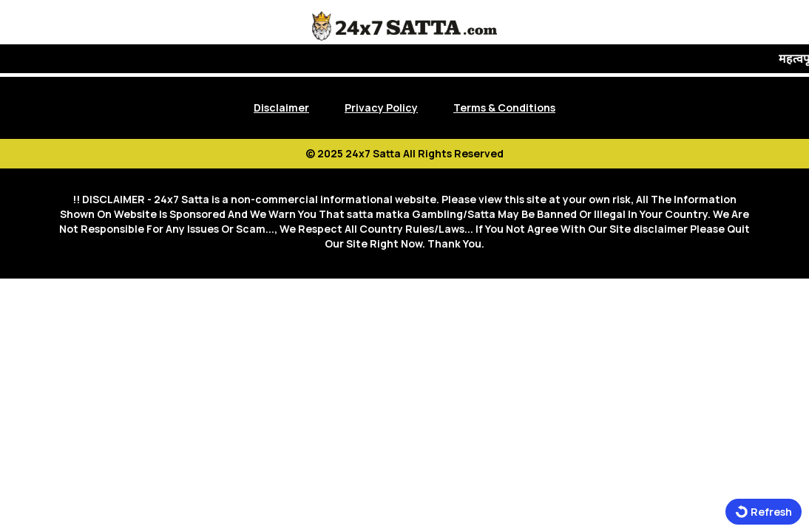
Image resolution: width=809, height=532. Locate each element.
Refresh (764, 511)
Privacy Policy (381, 108)
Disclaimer (281, 108)
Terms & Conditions (504, 108)
